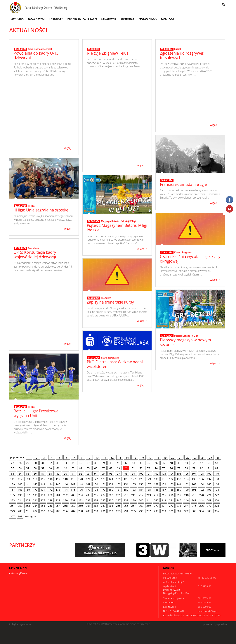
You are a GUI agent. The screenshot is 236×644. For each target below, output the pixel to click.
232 (81, 500)
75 (164, 468)
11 (105, 458)
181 (118, 490)
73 (149, 468)
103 (164, 474)
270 (156, 506)
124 (111, 479)
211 (133, 495)
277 (209, 506)
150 (96, 484)
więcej (67, 148)
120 (81, 479)
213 (149, 495)
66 (96, 468)
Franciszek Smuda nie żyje (183, 184)
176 (81, 490)
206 (96, 495)
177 (88, 490)
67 (103, 468)
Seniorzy (127, 18)
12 (112, 458)
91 (73, 474)
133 (179, 479)
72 (141, 468)
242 (156, 500)
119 (73, 479)
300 (171, 511)
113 (28, 479)
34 (65, 463)
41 (118, 463)
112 (20, 479)
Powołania (34, 316)
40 (111, 463)
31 (43, 463)
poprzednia (17, 457)
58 (35, 468)
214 (156, 495)
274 (186, 506)
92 (81, 474)
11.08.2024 (94, 358)
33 (58, 463)
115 (43, 479)
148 (81, 484)
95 (103, 474)
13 (120, 458)
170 (35, 490)
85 (28, 474)
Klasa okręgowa (183, 252)
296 (141, 511)
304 (202, 511)
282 (35, 511)
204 (81, 495)
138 (217, 479)
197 (28, 495)
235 (103, 500)
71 (133, 468)
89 (58, 474)
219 (194, 495)
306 (217, 511)
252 (20, 506)
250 (217, 500)
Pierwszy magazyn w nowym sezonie (185, 342)
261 (88, 506)
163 (194, 484)
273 (179, 506)
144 (50, 484)
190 (186, 490)
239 (133, 500)
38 (96, 463)
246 (186, 500)
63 (73, 468)
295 (133, 511)
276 (202, 506)
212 (141, 495)
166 (217, 484)
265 (118, 506)
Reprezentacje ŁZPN (82, 18)
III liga (31, 206)
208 (111, 495)
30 (35, 463)
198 (35, 495)
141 (28, 484)
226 (35, 500)
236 (111, 500)
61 (58, 468)
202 (65, 495)
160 (171, 484)
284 (50, 511)
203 (73, 495)
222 (217, 495)
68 (111, 468)
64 (81, 468)
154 (126, 484)
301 (179, 511)
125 (118, 479)
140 (20, 484)
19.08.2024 (20, 117)
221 (209, 495)
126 (126, 479)
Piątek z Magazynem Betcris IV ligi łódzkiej (117, 228)
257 (58, 506)
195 (13, 495)
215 (164, 495)
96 (111, 474)
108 (202, 474)
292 (111, 511)
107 (194, 474)
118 (65, 479)
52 (202, 463)
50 (186, 463)
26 (218, 458)
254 (35, 506)
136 (202, 479)
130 (156, 479)
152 (111, 484)
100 (141, 474)
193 (209, 490)
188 (171, 490)
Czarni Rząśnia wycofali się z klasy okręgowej (190, 259)
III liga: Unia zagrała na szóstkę (41, 210)
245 (179, 500)
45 (149, 463)
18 (157, 458)
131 (164, 479)
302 (186, 511)
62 (65, 468)
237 (118, 500)
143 (43, 484)
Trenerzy (56, 18)
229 (58, 500)
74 (156, 468)
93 (88, 474)
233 (88, 500)
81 (209, 468)
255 (43, 506)
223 (13, 500)
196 (20, 495)
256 (50, 506)
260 (81, 506)
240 (141, 500)
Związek (18, 18)
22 (188, 458)
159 (164, 484)
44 (141, 463)
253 (28, 506)
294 (126, 511)
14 (127, 458)
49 (179, 463)
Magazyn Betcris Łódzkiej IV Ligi (118, 221)
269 (149, 506)
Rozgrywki (36, 18)
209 (118, 495)
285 (58, 511)
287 (73, 511)
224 (20, 500)
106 (186, 474)
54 (217, 463)
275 (194, 506)
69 (118, 468)
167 (13, 490)
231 (73, 500)
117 (58, 479)
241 (149, 500)
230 (65, 500)
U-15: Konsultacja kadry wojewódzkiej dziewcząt (35, 322)
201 (58, 495)
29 (28, 463)
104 (171, 474)
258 (65, 506)
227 (43, 500)
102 (156, 474)
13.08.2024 (167, 252)
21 (180, 458)
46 (156, 463)
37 (88, 463)
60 (50, 468)
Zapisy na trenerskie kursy (110, 302)
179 (103, 490)
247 (194, 500)
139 (13, 484)
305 (209, 511)
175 (73, 490)
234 (96, 500)
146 (65, 484)
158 (156, 484)
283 (43, 511)
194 (217, 490)
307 (13, 516)
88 (50, 474)
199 (43, 495)
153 (118, 484)
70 (126, 468)
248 (202, 500)
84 (20, 474)
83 (13, 474)
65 (88, 468)
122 (96, 479)
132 (171, 479)
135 (194, 479)
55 (13, 468)
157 (149, 484)
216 (171, 495)
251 (13, 506)
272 (171, 506)
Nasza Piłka (148, 18)
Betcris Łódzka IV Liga (186, 336)
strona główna (19, 573)
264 (111, 506)
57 (28, 468)
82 (217, 468)
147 (73, 484)
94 (96, 474)
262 (96, 506)
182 (126, 490)
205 (88, 495)
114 (35, 479)
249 (209, 500)
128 (141, 479)
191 (194, 490)
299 (164, 511)
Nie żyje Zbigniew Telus (108, 147)
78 (186, 468)
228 (50, 500)
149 (88, 484)
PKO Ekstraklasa (110, 358)
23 (195, 458)
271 (164, 506)
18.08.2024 (167, 180)
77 (179, 468)
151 (103, 484)
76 (171, 468)
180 (111, 490)
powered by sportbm (215, 624)
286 (65, 511)
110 (217, 474)
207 (103, 495)
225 (28, 500)
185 (149, 490)
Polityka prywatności (21, 624)
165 (209, 484)
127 (133, 479)
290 (96, 511)
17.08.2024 (20, 206)
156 (141, 484)
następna (31, 516)
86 (35, 474)
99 (133, 474)
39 (103, 463)
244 (171, 500)
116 (50, 479)
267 (133, 506)
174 (65, 490)
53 (209, 463)
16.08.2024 (94, 221)
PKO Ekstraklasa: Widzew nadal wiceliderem (115, 364)
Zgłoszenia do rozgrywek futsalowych (182, 100)
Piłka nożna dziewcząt (40, 117)
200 (50, 495)
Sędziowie (109, 18)
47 (164, 463)
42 (126, 463)
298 (156, 511)
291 (103, 511)
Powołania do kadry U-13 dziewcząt (36, 123)
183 (133, 490)
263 (103, 506)
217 (179, 495)
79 (194, 468)
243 (164, 500)
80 (202, 468)
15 (135, 458)
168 (20, 490)
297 (149, 511)
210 (126, 495)
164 (202, 484)
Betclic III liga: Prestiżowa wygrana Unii (36, 413)
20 (173, 458)
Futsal (178, 94)
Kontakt (168, 18)
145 (58, 484)
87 (43, 474)
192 (202, 490)
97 (118, 474)
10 (97, 458)
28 (20, 463)
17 (150, 458)
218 (186, 495)
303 (194, 511)
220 (202, 495)
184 (141, 490)
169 (28, 490)
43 (133, 463)
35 (73, 463)
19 (165, 458)
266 (126, 506)
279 (13, 511)
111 (13, 479)
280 (20, 511)
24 (203, 458)
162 (186, 484)
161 (179, 484)
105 (179, 474)
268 (141, 506)
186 (156, 490)
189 (179, 490)
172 (50, 490)
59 (43, 468)
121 (88, 479)
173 (58, 490)
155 (133, 484)
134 (186, 479)
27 (13, 463)
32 (50, 463)
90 (65, 474)
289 (88, 511)
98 (126, 474)
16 (142, 458)
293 (118, 511)
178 (96, 490)
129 (149, 479)
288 (81, 511)
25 (210, 458)
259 (73, 506)
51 (194, 463)
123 (103, 479)
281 (28, 511)
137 (209, 479)
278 (217, 506)
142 (35, 484)
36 (81, 463)
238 (126, 500)
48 (171, 463)
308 (20, 516)
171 (43, 490)
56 (20, 468)
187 (164, 490)
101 (149, 474)
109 (209, 474)
